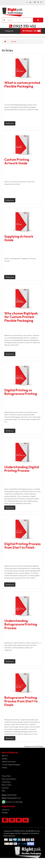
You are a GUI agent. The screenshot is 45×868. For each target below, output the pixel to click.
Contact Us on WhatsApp (14, 802)
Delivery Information (9, 762)
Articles (14, 42)
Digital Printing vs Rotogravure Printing (21, 392)
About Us (5, 756)
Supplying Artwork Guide (19, 238)
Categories (9, 31)
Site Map (5, 813)
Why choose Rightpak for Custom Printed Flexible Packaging (21, 317)
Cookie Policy (6, 782)
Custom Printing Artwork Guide (17, 161)
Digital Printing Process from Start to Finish (22, 546)
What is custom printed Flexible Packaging (22, 84)
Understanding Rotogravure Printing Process (21, 624)
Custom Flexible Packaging (11, 765)
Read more (10, 123)
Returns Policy (7, 785)
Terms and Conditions (9, 779)
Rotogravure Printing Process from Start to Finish (21, 701)
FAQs (4, 791)
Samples (5, 759)
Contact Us (6, 810)
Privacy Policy (6, 776)
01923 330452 (9, 795)
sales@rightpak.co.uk (11, 798)
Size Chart (5, 788)
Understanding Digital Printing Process (22, 469)
